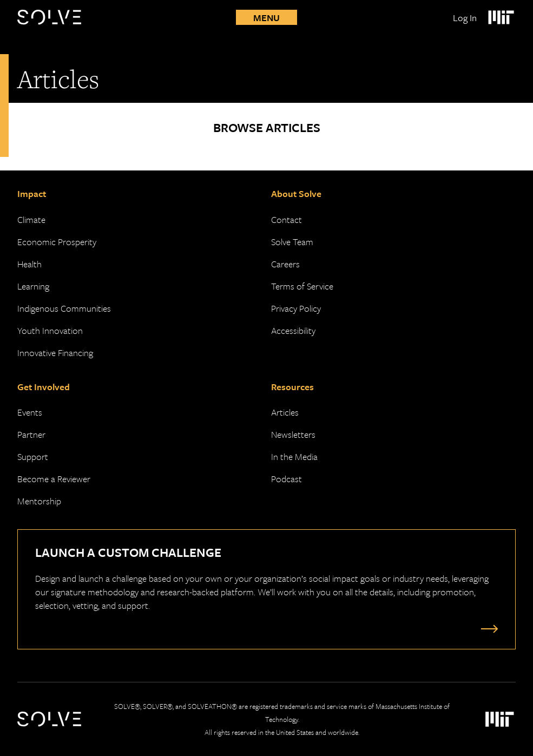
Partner (31, 434)
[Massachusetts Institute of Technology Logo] (501, 17)
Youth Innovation (50, 330)
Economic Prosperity (57, 242)
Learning (33, 286)
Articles (285, 412)
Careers (285, 264)
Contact (287, 219)
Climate (31, 219)
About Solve (296, 193)
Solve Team (292, 242)
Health (29, 264)
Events (30, 412)
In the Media (294, 456)
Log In (465, 18)
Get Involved (44, 387)
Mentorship (39, 501)
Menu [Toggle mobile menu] (266, 18)
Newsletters (293, 434)
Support (33, 456)
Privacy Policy (296, 308)
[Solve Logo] (52, 17)
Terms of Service (302, 286)
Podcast (287, 479)
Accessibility (293, 330)
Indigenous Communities (64, 308)
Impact (32, 193)
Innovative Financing (55, 353)
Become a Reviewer (54, 479)
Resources (292, 387)
